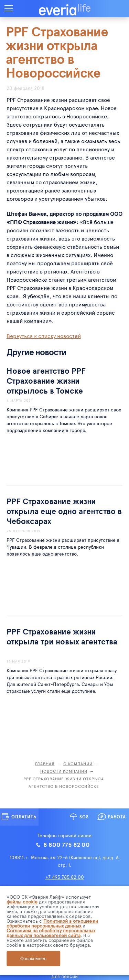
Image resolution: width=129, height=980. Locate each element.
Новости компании (64, 771)
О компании (78, 763)
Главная (45, 763)
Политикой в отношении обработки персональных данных (52, 923)
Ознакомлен (33, 959)
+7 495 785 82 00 (65, 877)
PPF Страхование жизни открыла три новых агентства (62, 636)
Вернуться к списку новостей (44, 336)
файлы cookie (22, 902)
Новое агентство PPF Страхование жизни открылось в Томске (46, 380)
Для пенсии (64, 976)
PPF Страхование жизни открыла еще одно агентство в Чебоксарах (64, 511)
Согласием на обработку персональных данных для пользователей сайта (51, 933)
